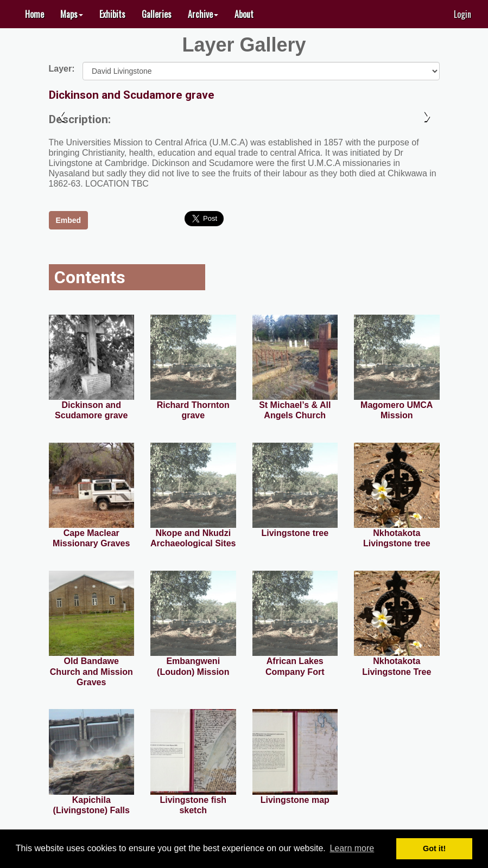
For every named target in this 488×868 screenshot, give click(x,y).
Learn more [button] (352, 848)
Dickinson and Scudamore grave (132, 95)
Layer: (62, 68)
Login (462, 14)
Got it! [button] (434, 848)
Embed (69, 220)
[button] (72, 14)
